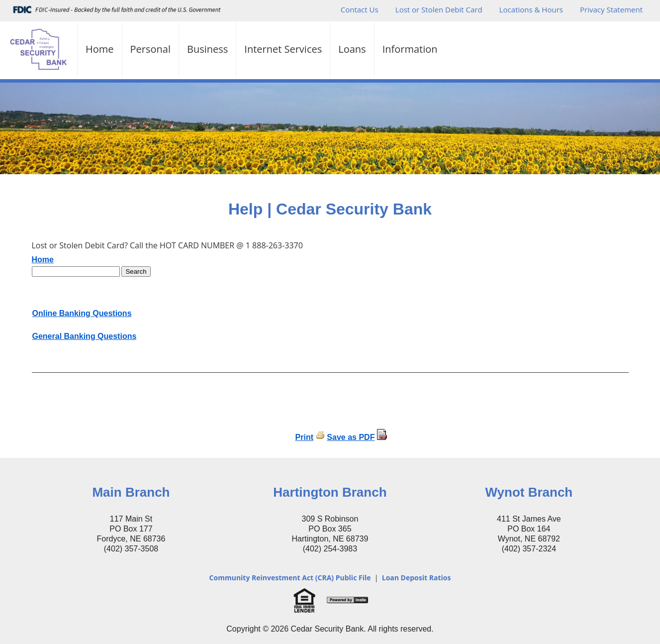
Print (304, 437)
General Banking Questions (85, 336)
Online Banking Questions (82, 313)
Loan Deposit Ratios (417, 578)
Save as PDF (351, 437)
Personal (150, 49)
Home (100, 49)
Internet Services (283, 49)
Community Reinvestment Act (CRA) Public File (290, 578)
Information (410, 49)
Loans (352, 49)
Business (207, 49)
